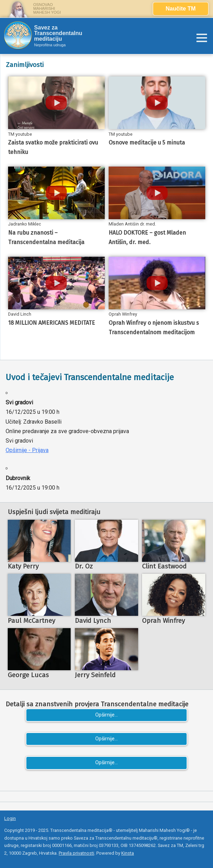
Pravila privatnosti (76, 853)
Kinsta (128, 853)
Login (10, 818)
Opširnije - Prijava (27, 450)
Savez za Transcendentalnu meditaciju (58, 33)
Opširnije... (106, 715)
